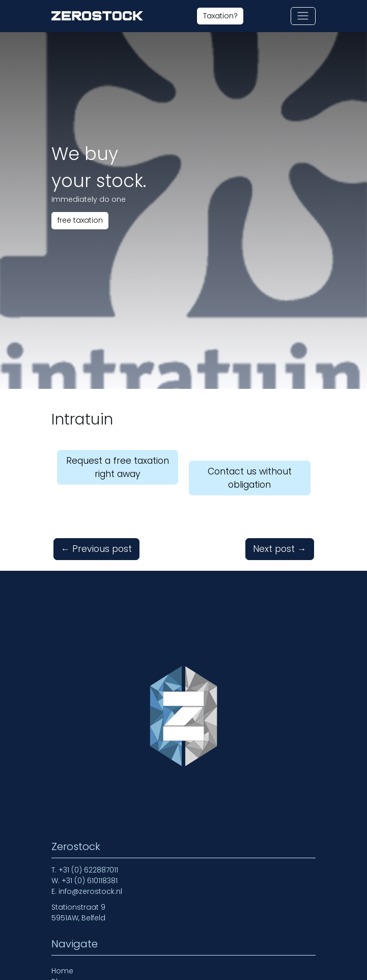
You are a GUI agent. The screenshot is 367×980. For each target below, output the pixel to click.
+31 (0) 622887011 (88, 870)
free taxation (80, 220)
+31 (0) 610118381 (90, 881)
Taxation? (220, 16)
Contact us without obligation (250, 478)
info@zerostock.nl (90, 891)
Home (62, 971)
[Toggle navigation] (303, 16)
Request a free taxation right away (118, 467)
